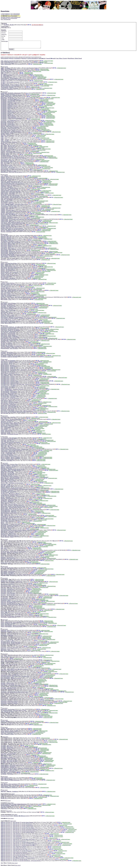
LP (1, 16)
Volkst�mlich (42, 60)
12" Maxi (3, 15)
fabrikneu (8, 14)
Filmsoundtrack (5, 60)
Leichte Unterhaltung (32, 60)
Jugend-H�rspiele (51, 60)
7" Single (3, 14)
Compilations (17, 60)
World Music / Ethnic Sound (75, 60)
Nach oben (5, 68)
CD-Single (3, 17)
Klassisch (24, 60)
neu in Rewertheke (15, 14)
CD (2, 18)
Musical (11, 60)
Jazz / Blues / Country (62, 60)
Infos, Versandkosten (6, 19)
